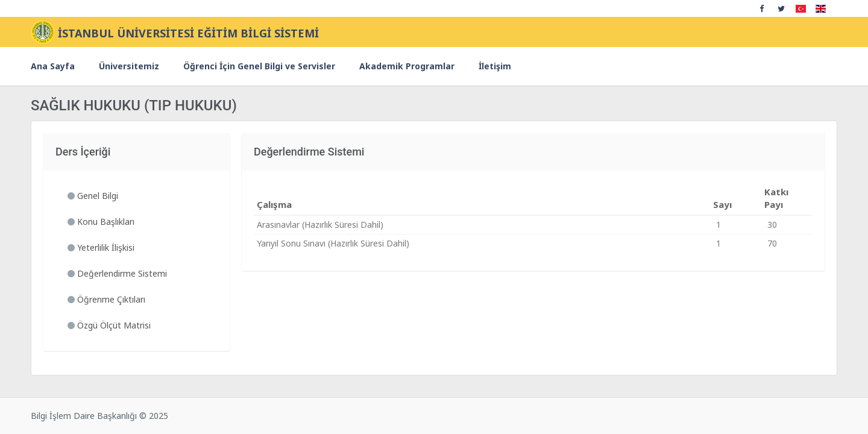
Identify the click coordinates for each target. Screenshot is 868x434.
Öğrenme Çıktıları (106, 299)
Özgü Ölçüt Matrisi (109, 325)
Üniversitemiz (129, 66)
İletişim (495, 66)
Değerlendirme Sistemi (117, 273)
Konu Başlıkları (101, 222)
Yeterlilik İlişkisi (101, 247)
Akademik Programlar (407, 66)
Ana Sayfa (53, 66)
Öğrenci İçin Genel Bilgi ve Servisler (259, 66)
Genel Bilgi (93, 196)
